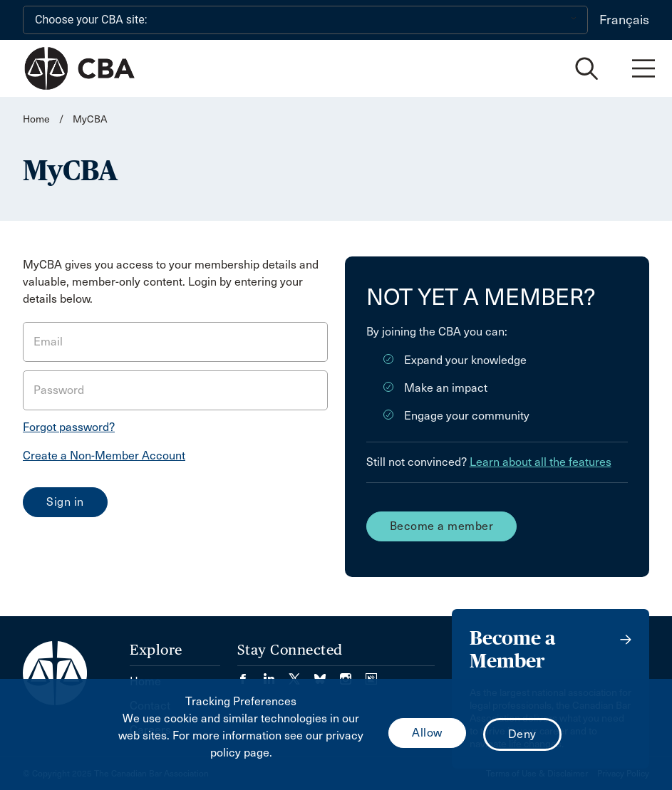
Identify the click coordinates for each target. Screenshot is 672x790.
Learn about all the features (541, 462)
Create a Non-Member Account (104, 456)
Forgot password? (69, 427)
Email (48, 342)
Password (59, 390)
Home (36, 119)
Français (624, 20)
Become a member (442, 526)
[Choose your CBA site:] (305, 20)
